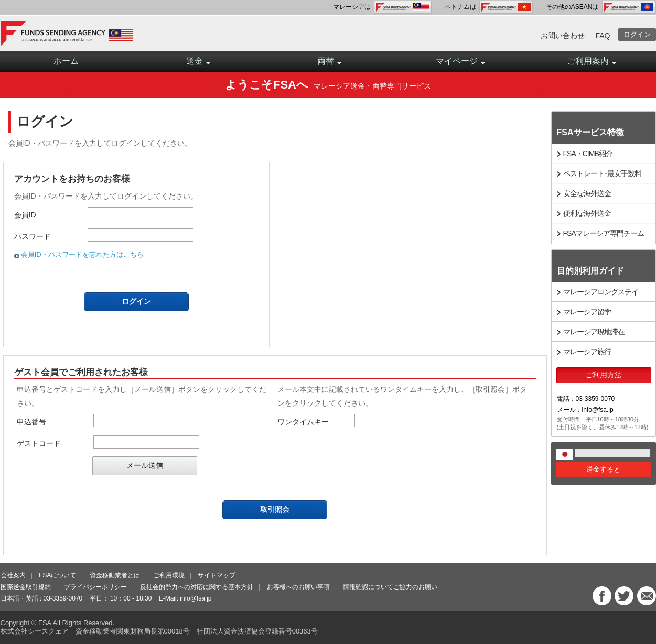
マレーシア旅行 (587, 352)
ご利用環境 (169, 575)
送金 (198, 64)
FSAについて (57, 575)
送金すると (603, 469)
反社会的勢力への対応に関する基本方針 (197, 587)
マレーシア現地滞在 (594, 332)
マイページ (461, 64)
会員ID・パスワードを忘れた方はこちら (82, 254)
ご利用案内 (592, 64)
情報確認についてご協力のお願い (390, 587)
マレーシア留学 (587, 312)
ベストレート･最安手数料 (602, 173)
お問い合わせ (563, 36)
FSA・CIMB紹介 (588, 154)
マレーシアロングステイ (601, 292)
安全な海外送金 (587, 193)
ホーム (66, 61)
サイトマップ (217, 575)
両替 (330, 64)
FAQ (603, 36)
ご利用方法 (604, 375)
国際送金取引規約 (26, 587)
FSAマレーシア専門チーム (604, 233)
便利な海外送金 (587, 213)
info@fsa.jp (196, 598)
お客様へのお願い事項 (298, 587)
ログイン (637, 34)
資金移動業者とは (115, 575)
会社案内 (13, 575)
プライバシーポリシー (95, 587)
